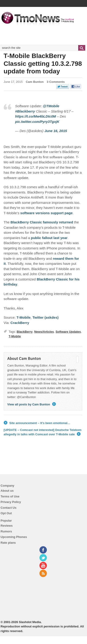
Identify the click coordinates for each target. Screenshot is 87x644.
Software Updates (68, 332)
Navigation (81, 14)
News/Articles (44, 332)
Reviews (7, 526)
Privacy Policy (11, 502)
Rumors (6, 531)
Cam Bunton (35, 82)
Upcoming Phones (14, 537)
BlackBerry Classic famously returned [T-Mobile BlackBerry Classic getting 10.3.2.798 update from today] (42, 222)
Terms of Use (10, 496)
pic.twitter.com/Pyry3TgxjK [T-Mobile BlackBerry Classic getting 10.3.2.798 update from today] (37, 122)
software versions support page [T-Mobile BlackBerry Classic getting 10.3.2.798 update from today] (46, 213)
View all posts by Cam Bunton (32, 404)
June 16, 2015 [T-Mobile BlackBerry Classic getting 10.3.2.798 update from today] (56, 131)
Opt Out (6, 513)
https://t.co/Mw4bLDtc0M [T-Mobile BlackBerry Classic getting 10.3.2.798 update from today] (36, 116)
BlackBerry (25, 332)
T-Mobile (15, 336)
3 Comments (56, 82)
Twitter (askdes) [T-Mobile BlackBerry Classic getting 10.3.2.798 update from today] (46, 317)
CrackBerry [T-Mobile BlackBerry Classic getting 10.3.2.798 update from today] (20, 323)
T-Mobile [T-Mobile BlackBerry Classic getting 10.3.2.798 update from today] (23, 317)
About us (7, 491)
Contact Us (9, 508)
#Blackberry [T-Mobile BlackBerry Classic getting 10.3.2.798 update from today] (25, 111)
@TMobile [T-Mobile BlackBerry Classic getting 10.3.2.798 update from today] (51, 106)
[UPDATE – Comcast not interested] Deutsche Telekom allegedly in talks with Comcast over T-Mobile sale (43, 432)
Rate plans (8, 543)
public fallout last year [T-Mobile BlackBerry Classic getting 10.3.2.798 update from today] (49, 238)
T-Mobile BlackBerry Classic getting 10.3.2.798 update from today (43, 64)
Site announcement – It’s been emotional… (37, 423)
